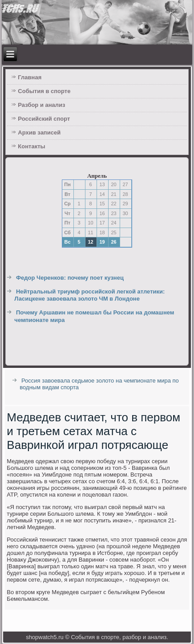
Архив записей (39, 132)
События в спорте (44, 91)
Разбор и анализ (41, 105)
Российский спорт (44, 119)
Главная (30, 77)
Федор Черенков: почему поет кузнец (70, 278)
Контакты (31, 146)
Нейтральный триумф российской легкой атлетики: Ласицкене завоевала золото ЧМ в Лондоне (89, 295)
